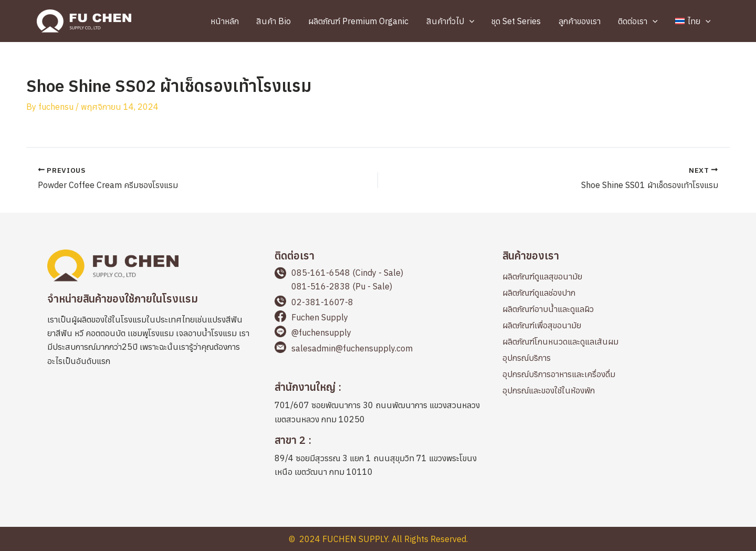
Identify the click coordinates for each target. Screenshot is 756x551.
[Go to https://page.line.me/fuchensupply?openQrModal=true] (378, 334)
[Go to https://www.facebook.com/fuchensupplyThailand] (378, 318)
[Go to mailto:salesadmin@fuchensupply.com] (378, 349)
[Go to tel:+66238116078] (378, 303)
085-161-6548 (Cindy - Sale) (347, 273)
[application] (477, 21)
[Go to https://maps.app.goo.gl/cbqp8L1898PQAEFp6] (378, 458)
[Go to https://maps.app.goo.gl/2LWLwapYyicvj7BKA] (378, 405)
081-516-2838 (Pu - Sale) (342, 286)
